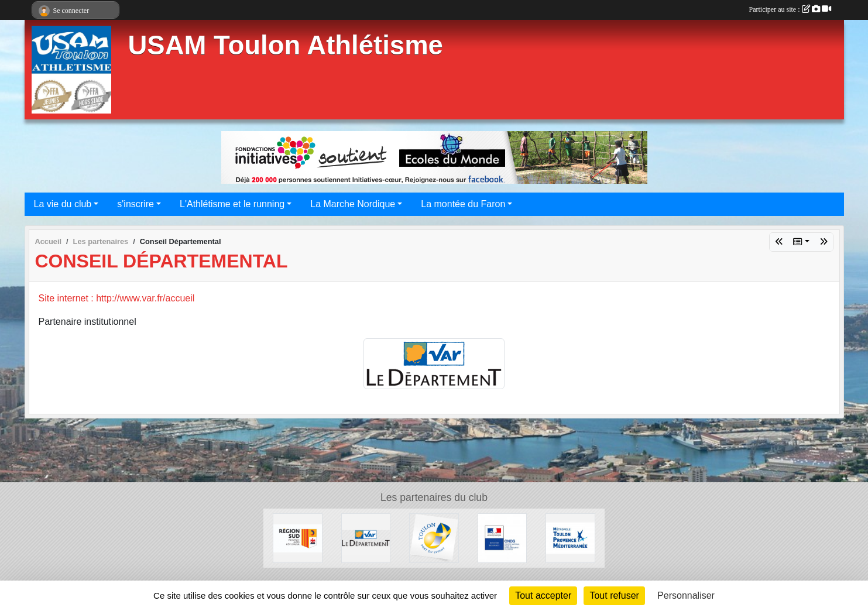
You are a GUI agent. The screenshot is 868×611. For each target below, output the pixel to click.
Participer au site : (790, 9)
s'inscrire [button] (135, 204)
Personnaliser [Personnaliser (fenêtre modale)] (686, 595)
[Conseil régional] (298, 538)
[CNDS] (502, 538)
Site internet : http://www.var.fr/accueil (117, 298)
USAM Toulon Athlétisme (286, 45)
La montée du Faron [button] (463, 204)
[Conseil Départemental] (366, 538)
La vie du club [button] (63, 204)
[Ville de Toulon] (434, 538)
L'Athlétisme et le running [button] (232, 204)
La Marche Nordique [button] (353, 204)
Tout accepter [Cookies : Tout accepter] (543, 595)
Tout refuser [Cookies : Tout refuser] (614, 595)
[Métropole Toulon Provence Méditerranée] (570, 538)
